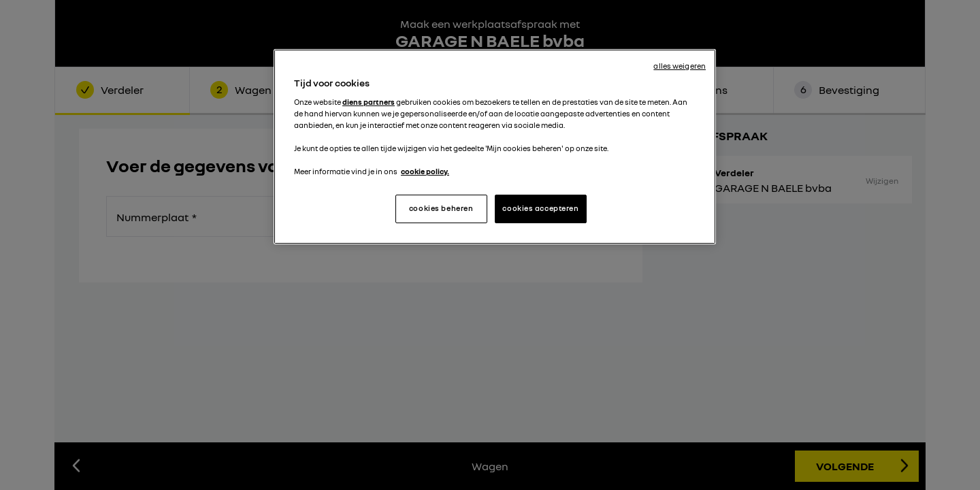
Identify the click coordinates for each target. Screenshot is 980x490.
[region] (495, 147)
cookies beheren (441, 208)
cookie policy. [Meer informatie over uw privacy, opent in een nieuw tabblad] (425, 171)
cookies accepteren (540, 208)
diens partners (369, 102)
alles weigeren (680, 66)
